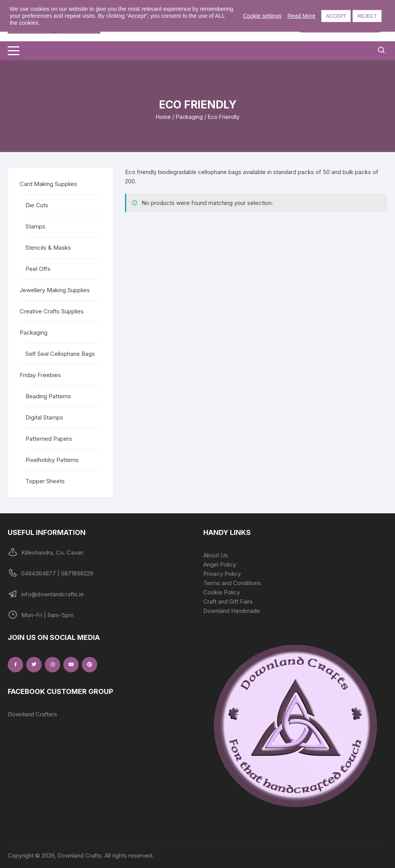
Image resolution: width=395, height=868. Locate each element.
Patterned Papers (49, 439)
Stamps (35, 226)
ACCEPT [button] (336, 16)
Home (163, 117)
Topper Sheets (45, 481)
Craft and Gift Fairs (228, 602)
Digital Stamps (44, 417)
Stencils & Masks (48, 248)
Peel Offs (38, 269)
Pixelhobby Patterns (52, 460)
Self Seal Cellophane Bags (60, 354)
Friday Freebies (40, 375)
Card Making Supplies (48, 184)
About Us (216, 555)
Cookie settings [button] (262, 16)
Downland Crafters (32, 714)
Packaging (189, 117)
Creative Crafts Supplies (52, 311)
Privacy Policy (222, 574)
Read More (301, 16)
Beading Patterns (48, 396)
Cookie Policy (222, 592)
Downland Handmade (232, 611)
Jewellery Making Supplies (55, 290)
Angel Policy (220, 564)
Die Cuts (37, 205)
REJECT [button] (367, 16)
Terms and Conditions (232, 583)
